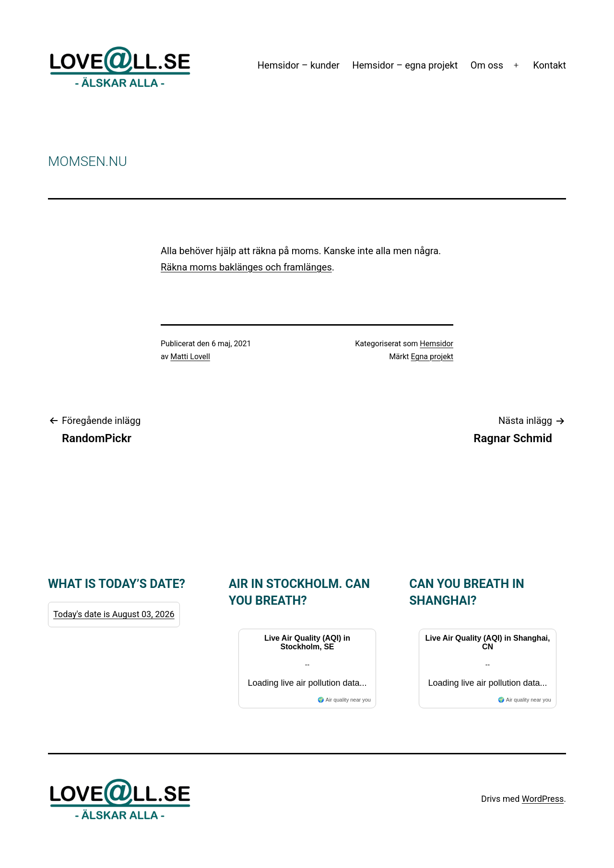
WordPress (543, 799)
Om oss (487, 65)
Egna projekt (432, 357)
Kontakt (549, 65)
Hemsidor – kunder (299, 65)
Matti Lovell (190, 357)
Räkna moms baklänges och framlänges (246, 267)
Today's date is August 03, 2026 (114, 614)
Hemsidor (437, 344)
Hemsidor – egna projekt (405, 65)
